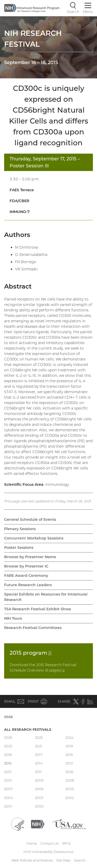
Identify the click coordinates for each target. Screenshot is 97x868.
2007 (8, 789)
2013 (69, 763)
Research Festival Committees (33, 628)
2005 (70, 789)
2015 (31, 653)
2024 (70, 737)
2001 (8, 806)
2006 (39, 789)
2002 (70, 798)
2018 (8, 755)
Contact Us (49, 843)
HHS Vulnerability (49, 852)
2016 (69, 755)
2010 (8, 780)
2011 (38, 772)
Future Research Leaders (28, 585)
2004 (9, 798)
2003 (39, 798)
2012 (8, 772)
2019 (69, 746)
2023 (8, 746)
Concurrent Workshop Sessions (34, 538)
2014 (39, 763)
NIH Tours (13, 618)
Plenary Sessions (20, 529)
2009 (39, 780)
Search (80, 860)
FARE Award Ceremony (26, 576)
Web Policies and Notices (32, 860)
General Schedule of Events (30, 520)
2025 (39, 737)
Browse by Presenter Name (30, 557)
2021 (39, 746)
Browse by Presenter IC (26, 566)
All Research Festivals (28, 729)
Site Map (63, 860)
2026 (8, 717)
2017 (39, 755)
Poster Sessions (19, 548)
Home (32, 843)
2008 (70, 780)
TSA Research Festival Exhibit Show (38, 609)
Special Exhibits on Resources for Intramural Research (46, 597)
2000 (39, 806)
